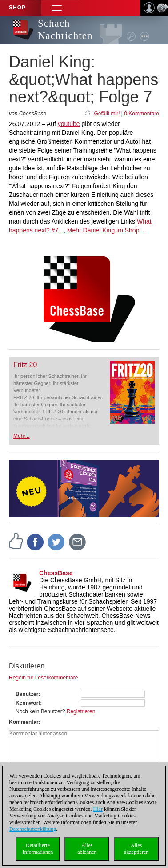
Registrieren (81, 711)
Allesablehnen (87, 849)
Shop (17, 8)
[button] (57, 8)
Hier (98, 809)
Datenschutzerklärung (33, 829)
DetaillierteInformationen (38, 849)
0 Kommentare (142, 114)
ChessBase (56, 573)
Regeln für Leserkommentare (43, 678)
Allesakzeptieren (136, 849)
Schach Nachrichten (65, 29)
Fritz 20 (25, 365)
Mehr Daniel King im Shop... (106, 230)
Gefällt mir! (107, 114)
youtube (69, 124)
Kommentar (24, 722)
